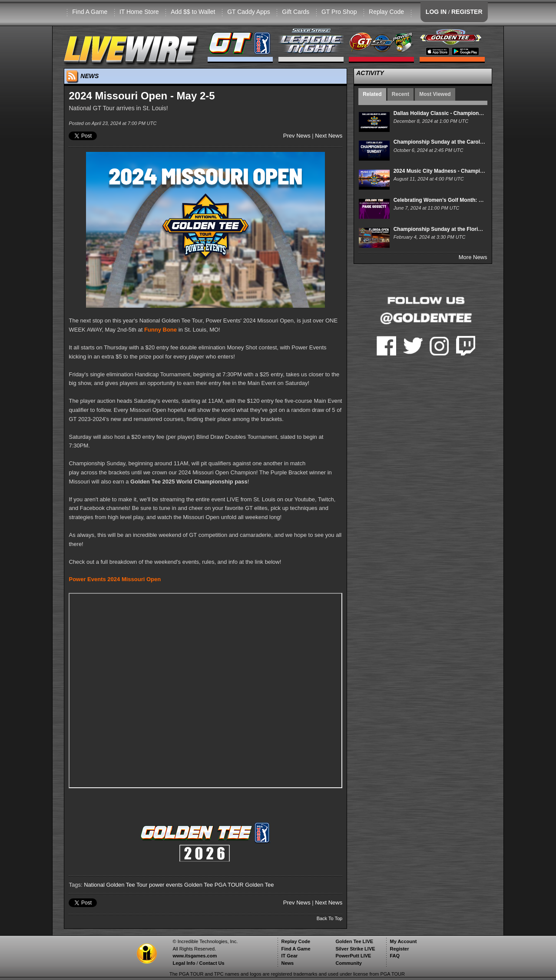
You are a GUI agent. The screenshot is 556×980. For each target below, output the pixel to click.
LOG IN (436, 12)
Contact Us (212, 963)
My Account (403, 941)
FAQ (395, 956)
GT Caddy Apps (249, 12)
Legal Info (184, 963)
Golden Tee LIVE (354, 941)
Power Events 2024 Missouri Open (115, 579)
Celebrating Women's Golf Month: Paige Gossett (453, 200)
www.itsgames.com (195, 956)
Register (399, 949)
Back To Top (330, 918)
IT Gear (289, 956)
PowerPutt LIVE (353, 956)
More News (473, 257)
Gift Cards (296, 12)
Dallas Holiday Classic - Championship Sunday (452, 113)
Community (349, 963)
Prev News (297, 136)
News (287, 963)
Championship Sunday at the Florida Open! (447, 229)
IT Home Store (139, 12)
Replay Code (386, 12)
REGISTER (467, 12)
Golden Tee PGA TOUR (214, 885)
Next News (329, 136)
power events (166, 885)
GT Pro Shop (339, 12)
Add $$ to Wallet (193, 12)
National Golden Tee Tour (116, 885)
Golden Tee (259, 885)
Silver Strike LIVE (355, 949)
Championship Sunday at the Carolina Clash (448, 142)
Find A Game (90, 12)
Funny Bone (161, 330)
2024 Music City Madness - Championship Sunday (455, 171)
